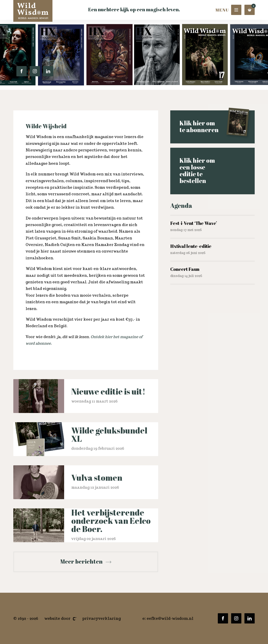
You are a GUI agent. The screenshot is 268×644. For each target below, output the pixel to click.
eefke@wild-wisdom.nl (170, 618)
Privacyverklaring (102, 618)
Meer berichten (86, 561)
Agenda (181, 207)
